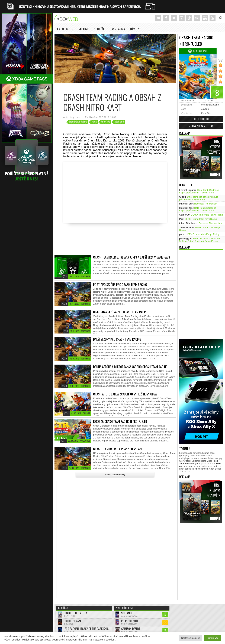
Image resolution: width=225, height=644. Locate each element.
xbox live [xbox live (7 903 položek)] (211, 463)
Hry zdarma (117, 29)
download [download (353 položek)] (198, 453)
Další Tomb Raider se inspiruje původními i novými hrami (199, 191)
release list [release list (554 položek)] (205, 458)
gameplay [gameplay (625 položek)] (184, 456)
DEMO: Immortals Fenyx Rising (207, 215)
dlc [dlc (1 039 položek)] (191, 453)
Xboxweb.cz (67, 18)
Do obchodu (201, 119)
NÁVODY (135, 29)
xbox (94, 122)
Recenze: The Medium (206, 204)
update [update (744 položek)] (203, 461)
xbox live (106, 122)
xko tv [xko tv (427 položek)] (187, 471)
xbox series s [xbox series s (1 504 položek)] (214, 466)
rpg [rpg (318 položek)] (220, 458)
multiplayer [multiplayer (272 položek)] (185, 458)
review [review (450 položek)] (215, 458)
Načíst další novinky (115, 475)
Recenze (84, 29)
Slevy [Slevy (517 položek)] (182, 461)
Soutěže (99, 29)
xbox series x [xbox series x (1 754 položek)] (202, 469)
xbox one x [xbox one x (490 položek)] (189, 466)
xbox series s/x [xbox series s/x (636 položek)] (187, 469)
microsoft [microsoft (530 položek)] (207, 456)
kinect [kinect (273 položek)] (199, 456)
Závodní (205, 109)
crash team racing (78, 122)
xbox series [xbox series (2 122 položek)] (201, 466)
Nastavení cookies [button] (191, 638)
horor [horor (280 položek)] (192, 456)
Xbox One (206, 113)
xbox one (119, 122)
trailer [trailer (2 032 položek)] (188, 461)
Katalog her (65, 29)
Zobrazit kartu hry (201, 126)
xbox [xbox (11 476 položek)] (215, 461)
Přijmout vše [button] (212, 638)
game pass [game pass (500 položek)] (209, 453)
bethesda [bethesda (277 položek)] (184, 453)
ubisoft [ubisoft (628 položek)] (195, 461)
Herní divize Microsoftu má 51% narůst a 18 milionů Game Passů (200, 240)
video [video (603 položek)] (210, 461)
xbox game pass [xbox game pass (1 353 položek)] (197, 463)
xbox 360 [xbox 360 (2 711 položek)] (184, 463)
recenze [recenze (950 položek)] (195, 458)
